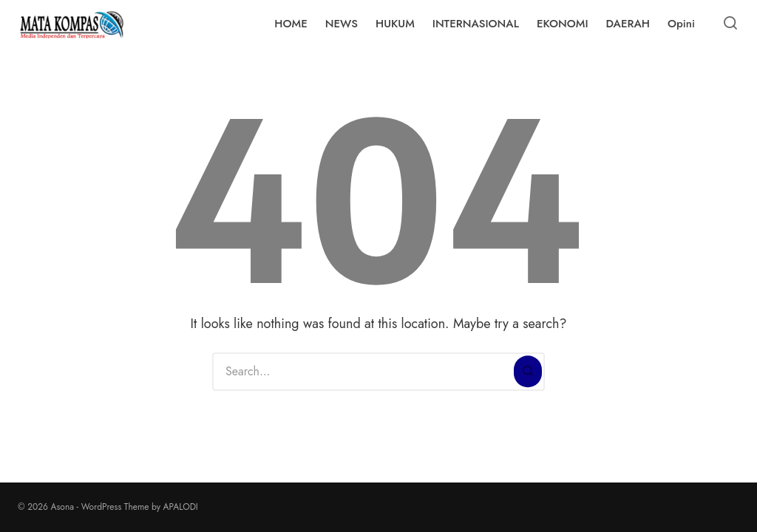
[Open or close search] (730, 24)
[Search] (528, 372)
